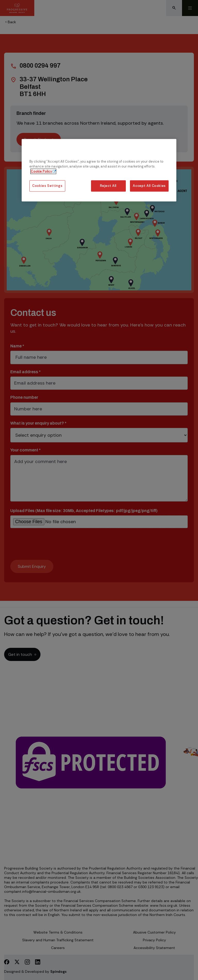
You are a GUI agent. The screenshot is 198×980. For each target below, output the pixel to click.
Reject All (108, 186)
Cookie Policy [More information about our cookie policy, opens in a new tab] (41, 171)
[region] (99, 170)
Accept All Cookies (149, 186)
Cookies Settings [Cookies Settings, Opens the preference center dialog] (47, 186)
